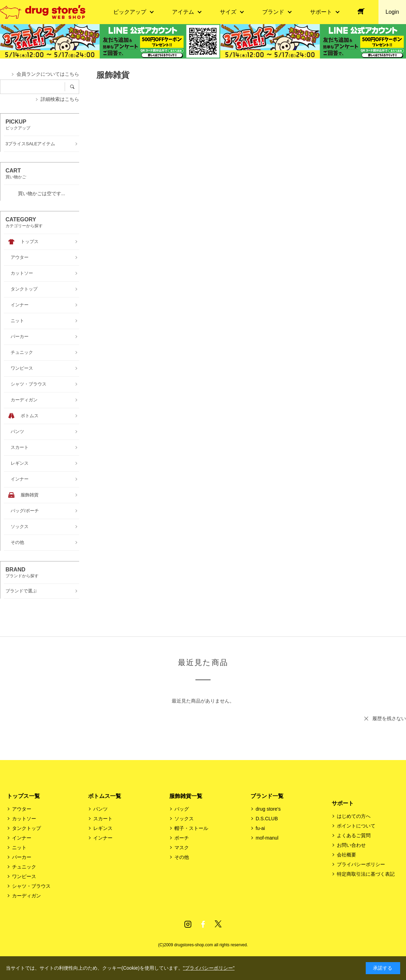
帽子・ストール (191, 828)
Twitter (218, 924)
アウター (22, 809)
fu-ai (260, 828)
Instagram (188, 924)
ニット (19, 847)
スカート (103, 819)
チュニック (24, 867)
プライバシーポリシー (361, 864)
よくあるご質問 (354, 835)
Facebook (203, 924)
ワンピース (24, 876)
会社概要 (346, 855)
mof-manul (267, 838)
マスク (182, 847)
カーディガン (26, 896)
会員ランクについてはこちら (48, 74)
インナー (22, 838)
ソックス (184, 819)
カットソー (24, 819)
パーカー (22, 857)
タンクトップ (26, 828)
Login (392, 12)
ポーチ (182, 838)
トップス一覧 (23, 796)
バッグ (182, 809)
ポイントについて (356, 826)
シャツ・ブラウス (31, 886)
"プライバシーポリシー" (209, 968)
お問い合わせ (351, 845)
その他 (182, 857)
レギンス (103, 828)
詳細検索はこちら (60, 99)
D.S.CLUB (267, 819)
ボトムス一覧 (105, 796)
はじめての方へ (354, 816)
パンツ (100, 809)
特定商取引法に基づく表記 (366, 874)
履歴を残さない (389, 718)
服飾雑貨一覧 (186, 796)
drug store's (268, 809)
